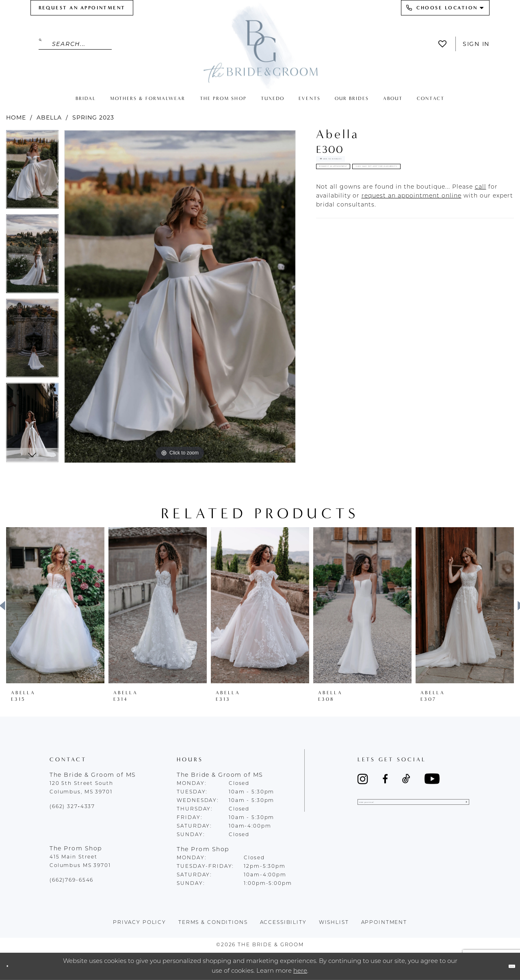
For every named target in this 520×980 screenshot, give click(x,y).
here (300, 971)
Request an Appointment (372, 190)
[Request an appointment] (82, 8)
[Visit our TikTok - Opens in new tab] (406, 779)
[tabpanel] (32, 172)
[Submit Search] (45, 44)
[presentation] (55, 605)
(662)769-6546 (71, 880)
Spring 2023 (93, 117)
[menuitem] (82, 8)
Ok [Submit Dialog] (506, 966)
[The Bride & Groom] (260, 46)
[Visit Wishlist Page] (445, 44)
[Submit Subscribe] (461, 808)
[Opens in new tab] (481, 238)
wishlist (334, 923)
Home (16, 117)
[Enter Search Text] (75, 44)
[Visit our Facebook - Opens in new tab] (385, 779)
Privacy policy (140, 923)
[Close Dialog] (13, 966)
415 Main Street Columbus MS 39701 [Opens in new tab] (80, 862)
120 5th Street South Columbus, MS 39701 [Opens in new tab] (81, 788)
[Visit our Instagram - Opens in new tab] (363, 779)
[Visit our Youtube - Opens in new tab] (432, 779)
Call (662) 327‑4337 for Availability (393, 212)
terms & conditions (213, 923)
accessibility (283, 923)
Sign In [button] (476, 44)
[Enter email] (413, 808)
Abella (49, 117)
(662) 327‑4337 (72, 807)
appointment (384, 923)
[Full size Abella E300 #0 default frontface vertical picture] (180, 297)
